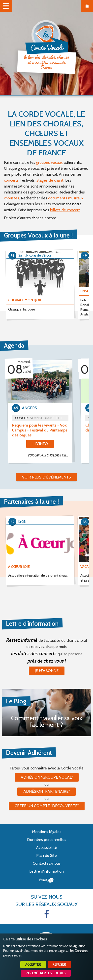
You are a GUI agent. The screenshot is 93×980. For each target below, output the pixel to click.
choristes (12, 198)
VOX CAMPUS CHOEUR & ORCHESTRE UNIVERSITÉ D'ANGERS (50, 455)
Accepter (33, 965)
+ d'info (40, 444)
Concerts (42, 418)
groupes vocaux (49, 162)
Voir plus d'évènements (46, 477)
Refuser (59, 965)
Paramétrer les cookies (46, 973)
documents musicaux (66, 198)
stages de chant (50, 180)
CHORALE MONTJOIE (25, 300)
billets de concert (65, 210)
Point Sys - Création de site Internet (46, 880)
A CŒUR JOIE (19, 567)
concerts (11, 180)
